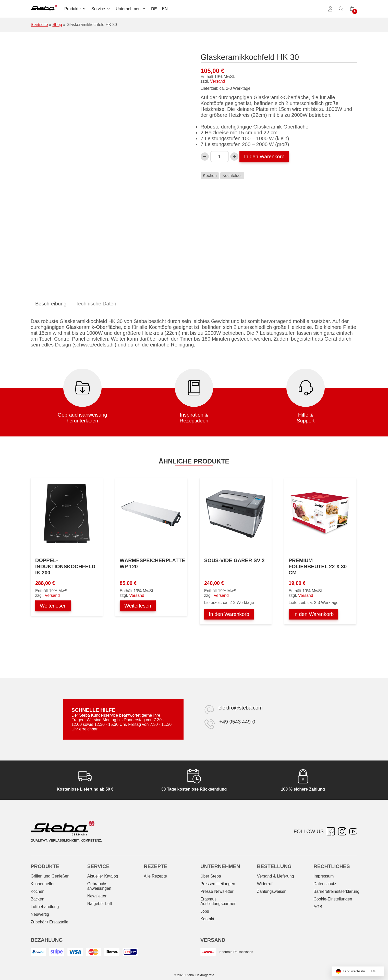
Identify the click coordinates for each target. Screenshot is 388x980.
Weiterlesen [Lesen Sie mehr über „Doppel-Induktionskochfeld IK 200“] (53, 606)
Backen (37, 899)
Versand (218, 81)
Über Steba (211, 876)
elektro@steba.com (241, 708)
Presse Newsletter (217, 891)
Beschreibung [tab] (51, 304)
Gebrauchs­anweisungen (99, 886)
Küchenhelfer (43, 884)
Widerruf (265, 884)
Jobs (205, 911)
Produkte (75, 9)
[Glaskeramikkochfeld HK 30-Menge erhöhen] (234, 157)
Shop (57, 25)
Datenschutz (325, 884)
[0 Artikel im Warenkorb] (352, 9)
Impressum (324, 876)
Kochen (210, 176)
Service (101, 9)
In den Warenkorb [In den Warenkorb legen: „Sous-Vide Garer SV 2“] (229, 614)
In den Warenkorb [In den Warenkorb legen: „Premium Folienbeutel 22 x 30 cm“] (313, 614)
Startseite (39, 25)
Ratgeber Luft (100, 904)
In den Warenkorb (264, 157)
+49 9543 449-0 (237, 722)
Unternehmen (131, 9)
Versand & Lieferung (276, 876)
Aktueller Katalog (103, 876)
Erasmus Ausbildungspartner (218, 901)
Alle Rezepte (155, 876)
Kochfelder (232, 176)
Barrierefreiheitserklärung (336, 891)
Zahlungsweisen (272, 891)
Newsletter (97, 896)
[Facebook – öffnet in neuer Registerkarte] (331, 831)
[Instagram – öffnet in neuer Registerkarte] (342, 831)
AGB (318, 907)
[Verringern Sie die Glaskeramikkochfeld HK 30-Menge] (205, 157)
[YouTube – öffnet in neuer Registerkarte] (353, 831)
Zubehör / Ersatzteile (50, 922)
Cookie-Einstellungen (333, 899)
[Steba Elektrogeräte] (44, 9)
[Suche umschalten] (341, 9)
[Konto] (330, 9)
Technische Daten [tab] (96, 304)
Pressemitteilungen (218, 884)
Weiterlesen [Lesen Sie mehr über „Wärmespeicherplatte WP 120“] (138, 606)
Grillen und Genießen (50, 876)
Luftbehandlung (45, 907)
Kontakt (207, 919)
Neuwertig (40, 914)
